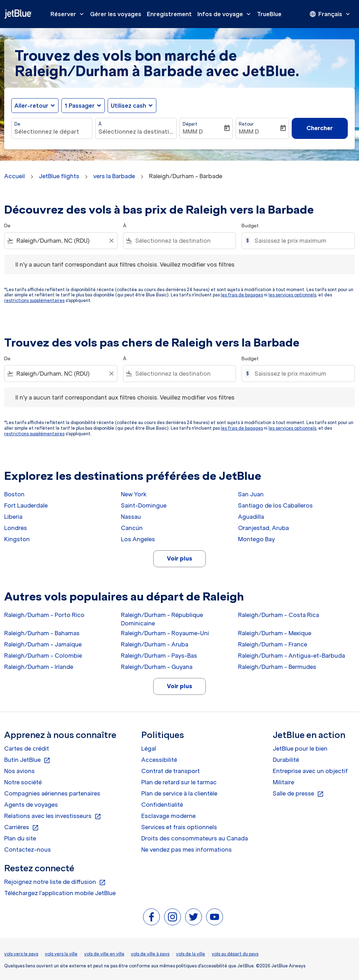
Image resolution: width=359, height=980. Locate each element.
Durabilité (286, 760)
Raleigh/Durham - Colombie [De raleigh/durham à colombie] (43, 656)
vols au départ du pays (235, 954)
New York (134, 494)
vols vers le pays (21, 954)
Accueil (15, 176)
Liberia (13, 517)
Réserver (69, 14)
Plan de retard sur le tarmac (179, 782)
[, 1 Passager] (80, 106)
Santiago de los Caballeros (275, 505)
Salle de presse (298, 794)
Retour (246, 124)
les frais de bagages (242, 295)
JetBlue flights (59, 176)
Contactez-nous (28, 850)
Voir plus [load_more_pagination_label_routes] (179, 558)
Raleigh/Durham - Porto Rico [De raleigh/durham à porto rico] (44, 615)
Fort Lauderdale (26, 505)
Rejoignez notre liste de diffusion (55, 882)
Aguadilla (251, 517)
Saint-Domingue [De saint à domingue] (144, 505)
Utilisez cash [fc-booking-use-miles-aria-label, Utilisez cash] (128, 106)
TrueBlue (269, 14)
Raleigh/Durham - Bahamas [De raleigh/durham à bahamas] (42, 633)
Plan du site (20, 838)
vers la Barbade (114, 176)
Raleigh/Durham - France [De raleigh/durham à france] (273, 644)
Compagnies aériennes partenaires (52, 793)
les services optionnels (292, 295)
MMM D (193, 132)
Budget (250, 226)
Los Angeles (138, 539)
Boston (14, 494)
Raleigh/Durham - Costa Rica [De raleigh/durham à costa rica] (279, 615)
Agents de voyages (31, 805)
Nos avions (19, 771)
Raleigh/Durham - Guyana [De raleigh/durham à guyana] (157, 667)
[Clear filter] (111, 241)
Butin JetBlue (27, 760)
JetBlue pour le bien (300, 749)
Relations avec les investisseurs (53, 816)
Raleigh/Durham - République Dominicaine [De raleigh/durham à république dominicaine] (162, 619)
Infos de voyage (226, 14)
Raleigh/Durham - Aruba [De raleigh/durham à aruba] (155, 644)
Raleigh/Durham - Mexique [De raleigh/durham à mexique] (275, 633)
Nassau (131, 517)
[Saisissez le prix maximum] (301, 241)
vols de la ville (191, 954)
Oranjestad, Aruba (263, 528)
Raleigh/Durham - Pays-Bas (159, 656)
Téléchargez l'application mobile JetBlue (60, 893)
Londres (16, 528)
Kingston (17, 539)
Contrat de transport (171, 771)
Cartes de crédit (27, 749)
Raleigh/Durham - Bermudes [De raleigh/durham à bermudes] (277, 667)
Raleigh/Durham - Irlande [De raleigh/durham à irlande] (39, 667)
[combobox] (52, 132)
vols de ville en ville (104, 954)
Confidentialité (162, 805)
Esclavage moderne (168, 816)
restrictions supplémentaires (34, 300)
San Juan (251, 494)
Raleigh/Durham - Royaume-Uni (165, 633)
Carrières (22, 827)
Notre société (23, 782)
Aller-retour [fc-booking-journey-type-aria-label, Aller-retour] (31, 106)
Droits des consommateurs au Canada (195, 838)
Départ (190, 124)
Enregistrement (169, 14)
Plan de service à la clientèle (179, 793)
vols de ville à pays (150, 954)
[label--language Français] (330, 14)
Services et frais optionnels (179, 827)
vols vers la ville (61, 954)
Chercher (320, 128)
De (17, 124)
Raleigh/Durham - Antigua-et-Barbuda (292, 656)
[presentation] (330, 14)
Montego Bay (256, 539)
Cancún (132, 528)
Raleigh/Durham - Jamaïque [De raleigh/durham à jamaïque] (43, 644)
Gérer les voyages (116, 14)
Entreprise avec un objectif (310, 771)
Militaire (283, 782)
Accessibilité (159, 760)
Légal (149, 749)
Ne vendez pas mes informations (187, 850)
